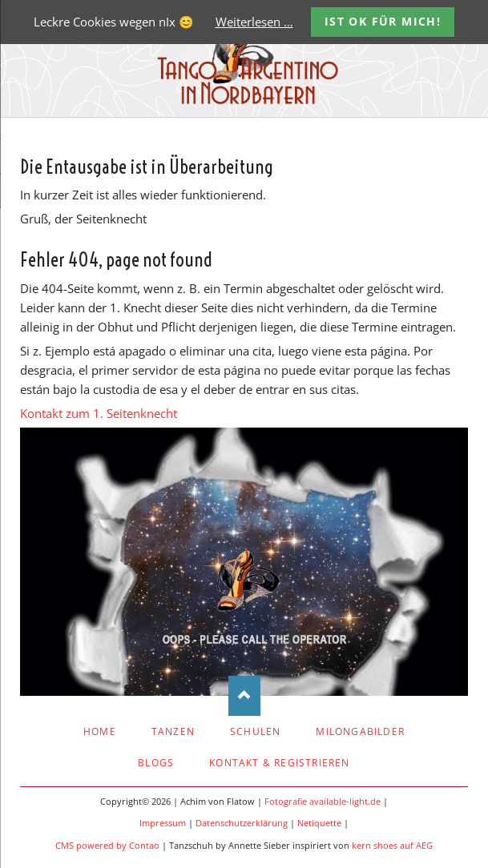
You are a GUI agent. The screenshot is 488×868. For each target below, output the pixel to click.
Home (100, 731)
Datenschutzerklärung (242, 823)
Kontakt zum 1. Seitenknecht (99, 413)
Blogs (156, 763)
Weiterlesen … (254, 22)
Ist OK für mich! (383, 21)
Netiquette (319, 823)
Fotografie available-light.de (323, 802)
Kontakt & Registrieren (279, 763)
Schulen (255, 731)
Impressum (163, 823)
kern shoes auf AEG (392, 846)
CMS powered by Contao (107, 846)
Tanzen (173, 731)
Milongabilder (360, 731)
